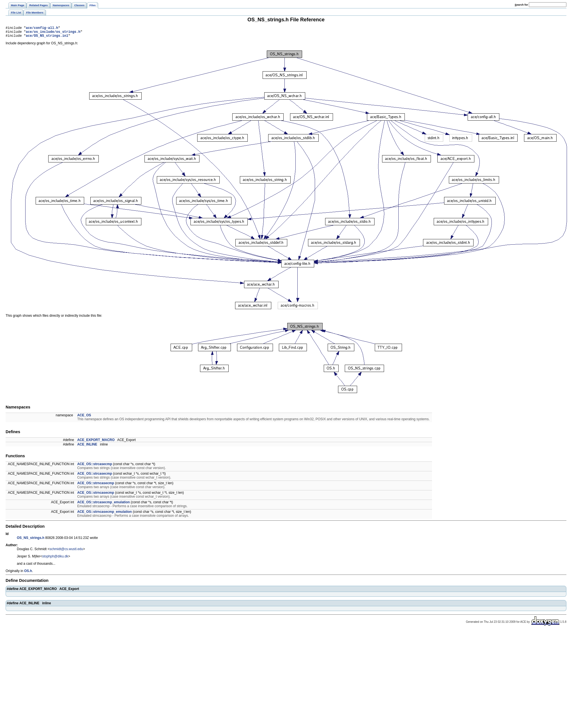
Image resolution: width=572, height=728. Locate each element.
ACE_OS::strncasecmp (96, 486)
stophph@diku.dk (55, 559)
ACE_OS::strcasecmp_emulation (103, 505)
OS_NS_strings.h (31, 540)
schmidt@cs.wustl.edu (66, 552)
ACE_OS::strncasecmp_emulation (104, 514)
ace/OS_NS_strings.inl (47, 38)
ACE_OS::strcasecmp (95, 467)
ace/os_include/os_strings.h (53, 33)
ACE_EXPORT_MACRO (96, 442)
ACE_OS (84, 418)
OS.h (28, 573)
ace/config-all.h (42, 28)
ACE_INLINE (87, 447)
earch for (521, 5)
